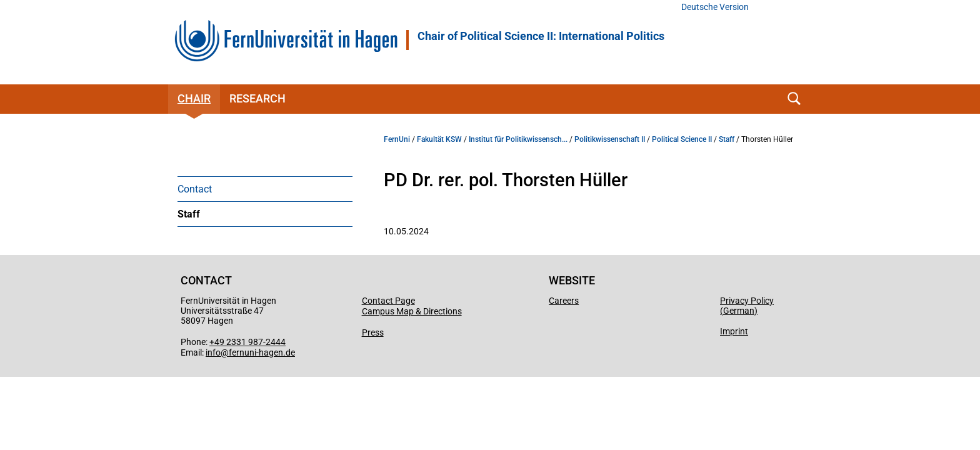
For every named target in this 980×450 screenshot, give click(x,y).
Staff (189, 214)
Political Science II (682, 139)
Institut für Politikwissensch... (518, 139)
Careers (564, 301)
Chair (194, 98)
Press (373, 332)
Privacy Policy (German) (747, 306)
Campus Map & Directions (412, 311)
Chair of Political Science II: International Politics (541, 36)
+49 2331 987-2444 (247, 342)
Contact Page (388, 301)
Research (257, 98)
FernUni (397, 139)
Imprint (734, 331)
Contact (195, 189)
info (213, 352)
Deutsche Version (715, 7)
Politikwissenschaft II (610, 139)
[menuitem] (265, 189)
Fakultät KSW (439, 139)
